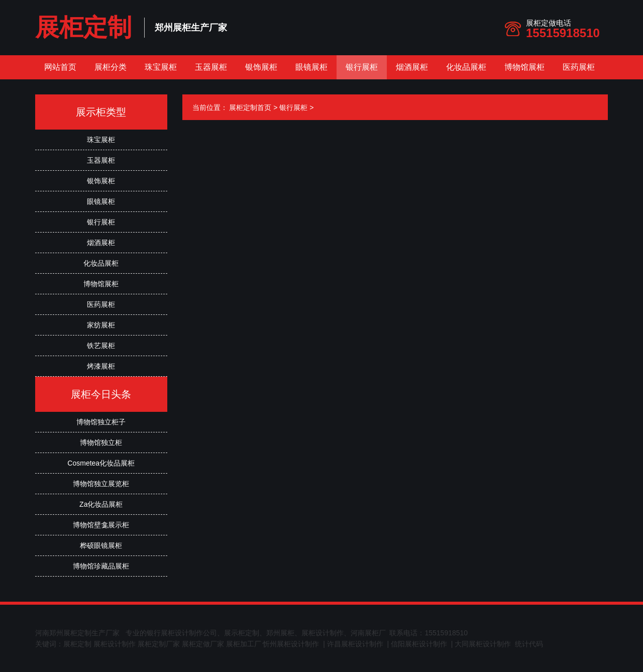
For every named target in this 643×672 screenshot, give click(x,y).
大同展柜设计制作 (483, 644)
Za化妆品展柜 (101, 504)
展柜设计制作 (115, 644)
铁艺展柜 (101, 346)
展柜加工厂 (244, 644)
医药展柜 (579, 67)
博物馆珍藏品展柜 (101, 566)
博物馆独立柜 (101, 442)
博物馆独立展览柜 (101, 484)
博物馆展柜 (524, 67)
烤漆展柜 (101, 366)
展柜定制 (83, 27)
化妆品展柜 (466, 67)
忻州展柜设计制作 (291, 644)
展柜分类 (111, 67)
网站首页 (60, 67)
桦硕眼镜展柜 (101, 545)
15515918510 (563, 33)
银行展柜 (362, 67)
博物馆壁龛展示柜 (101, 525)
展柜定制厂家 (159, 644)
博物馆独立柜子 (101, 422)
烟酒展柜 (412, 67)
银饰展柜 (261, 67)
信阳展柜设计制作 (419, 644)
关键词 (46, 644)
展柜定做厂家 (203, 644)
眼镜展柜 (311, 67)
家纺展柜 (101, 325)
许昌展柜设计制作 (355, 644)
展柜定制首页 (250, 107)
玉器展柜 (211, 67)
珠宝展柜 (161, 67)
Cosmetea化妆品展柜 (101, 463)
